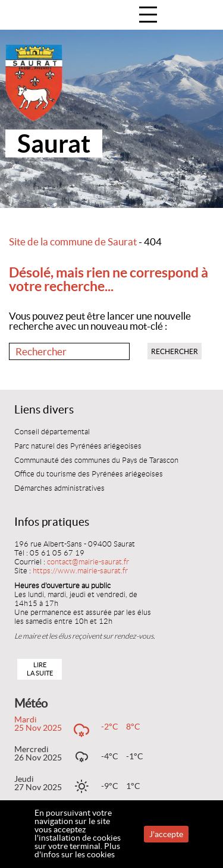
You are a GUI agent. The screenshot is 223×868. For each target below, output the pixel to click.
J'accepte (166, 834)
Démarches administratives (59, 488)
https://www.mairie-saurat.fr (80, 571)
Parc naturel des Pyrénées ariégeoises (78, 446)
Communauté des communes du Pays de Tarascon (96, 460)
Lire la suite (40, 669)
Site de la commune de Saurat (73, 242)
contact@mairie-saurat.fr (88, 562)
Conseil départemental (52, 432)
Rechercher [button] (175, 351)
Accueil (201, 16)
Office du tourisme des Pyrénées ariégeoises (89, 474)
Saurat (54, 143)
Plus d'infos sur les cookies (77, 850)
